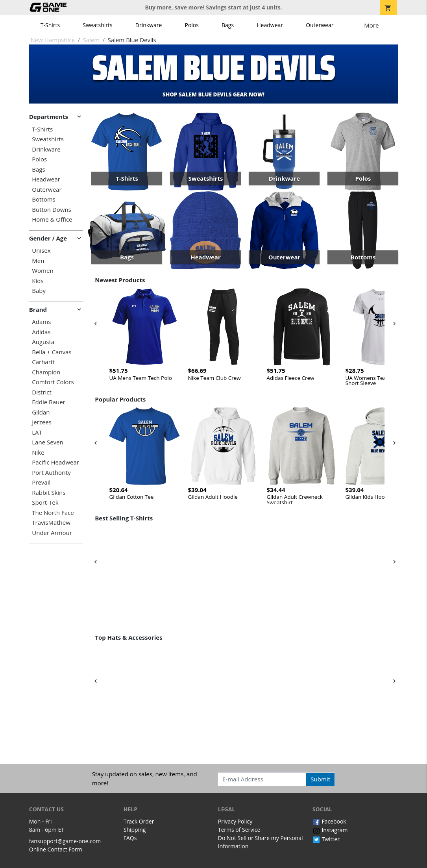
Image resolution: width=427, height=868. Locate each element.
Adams (41, 322)
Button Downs (52, 210)
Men (38, 261)
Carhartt (43, 362)
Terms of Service (239, 830)
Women (43, 271)
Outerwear (320, 25)
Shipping (135, 830)
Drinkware (149, 25)
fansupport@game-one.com (65, 841)
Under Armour (52, 533)
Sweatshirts (97, 25)
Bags (228, 25)
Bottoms (43, 199)
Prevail (41, 482)
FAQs (130, 838)
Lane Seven (47, 442)
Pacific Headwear (55, 462)
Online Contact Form (56, 849)
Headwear (270, 25)
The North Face (53, 513)
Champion (46, 372)
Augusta (43, 342)
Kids (38, 281)
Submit (320, 779)
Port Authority (51, 473)
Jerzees (42, 422)
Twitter (326, 839)
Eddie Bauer (49, 402)
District (42, 392)
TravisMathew (51, 523)
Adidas (41, 332)
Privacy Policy (235, 821)
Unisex (41, 251)
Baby (39, 291)
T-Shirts (50, 25)
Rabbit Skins (49, 493)
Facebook (329, 821)
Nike (38, 453)
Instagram (330, 830)
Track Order (139, 821)
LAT (37, 432)
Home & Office (52, 219)
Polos (191, 25)
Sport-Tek (45, 502)
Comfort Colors (53, 382)
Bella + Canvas (52, 352)
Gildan (41, 412)
